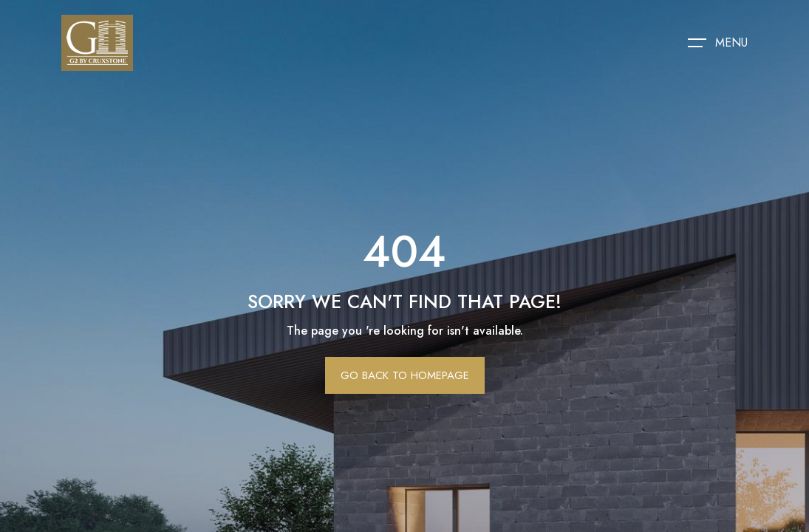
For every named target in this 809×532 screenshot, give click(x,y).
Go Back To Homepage (405, 375)
